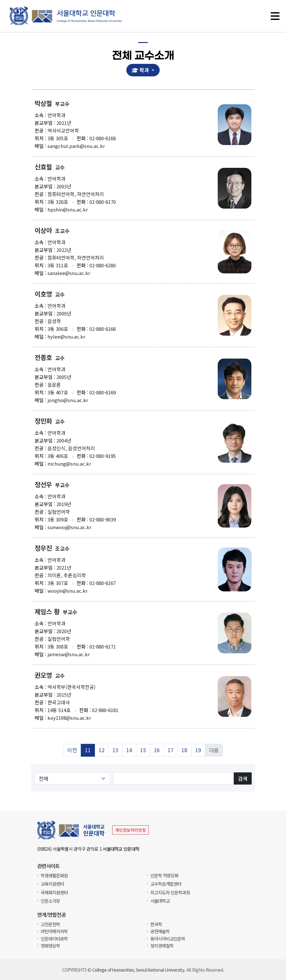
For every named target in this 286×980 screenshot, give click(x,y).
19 (198, 750)
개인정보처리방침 (130, 830)
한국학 (156, 924)
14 (129, 750)
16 (157, 750)
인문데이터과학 (54, 939)
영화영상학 (50, 946)
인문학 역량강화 (164, 875)
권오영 (43, 675)
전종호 (43, 358)
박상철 (43, 103)
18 (184, 750)
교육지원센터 (52, 884)
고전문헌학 (50, 924)
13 (115, 750)
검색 (243, 778)
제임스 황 (47, 612)
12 (102, 750)
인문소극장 (50, 901)
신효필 (43, 167)
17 (171, 750)
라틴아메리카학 (54, 931)
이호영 (43, 294)
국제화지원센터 (54, 892)
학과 (141, 70)
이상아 (43, 231)
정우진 (43, 548)
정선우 (43, 485)
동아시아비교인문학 (168, 939)
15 (143, 750)
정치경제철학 (162, 946)
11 (88, 750)
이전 (72, 750)
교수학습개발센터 (166, 884)
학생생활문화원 (54, 875)
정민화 (43, 421)
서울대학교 (160, 901)
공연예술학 (160, 931)
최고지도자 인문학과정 (170, 892)
